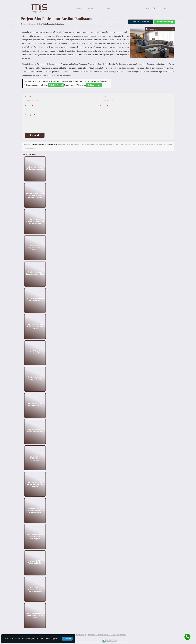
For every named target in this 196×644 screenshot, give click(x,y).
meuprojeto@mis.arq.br (78, 635)
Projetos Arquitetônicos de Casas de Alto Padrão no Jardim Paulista (35, 196)
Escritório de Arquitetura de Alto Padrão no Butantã (35, 589)
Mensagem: (30, 115)
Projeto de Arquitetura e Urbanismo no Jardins (35, 168)
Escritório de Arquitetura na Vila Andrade (35, 248)
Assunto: (104, 106)
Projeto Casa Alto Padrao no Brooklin (35, 378)
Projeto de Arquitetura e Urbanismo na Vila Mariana (35, 327)
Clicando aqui (94, 85)
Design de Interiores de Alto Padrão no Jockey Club (35, 615)
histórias (79, 8)
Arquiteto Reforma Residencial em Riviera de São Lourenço (35, 510)
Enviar (35, 135)
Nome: (28, 97)
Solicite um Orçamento (141, 22)
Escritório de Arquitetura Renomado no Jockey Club (35, 221)
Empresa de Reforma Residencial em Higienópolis (35, 537)
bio (100, 8)
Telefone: (29, 106)
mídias (91, 8)
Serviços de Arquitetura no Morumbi (35, 352)
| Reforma (123, 635)
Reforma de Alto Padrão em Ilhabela (35, 562)
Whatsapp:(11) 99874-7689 (97, 635)
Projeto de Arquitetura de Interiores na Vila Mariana (35, 484)
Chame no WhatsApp (164, 22)
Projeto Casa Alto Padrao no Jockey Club (35, 273)
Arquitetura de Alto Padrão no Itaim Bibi (35, 431)
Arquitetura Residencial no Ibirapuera (35, 458)
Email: (103, 97)
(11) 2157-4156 (56, 85)
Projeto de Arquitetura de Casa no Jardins (35, 404)
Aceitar (67, 639)
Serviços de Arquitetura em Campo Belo (35, 299)
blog (109, 8)
